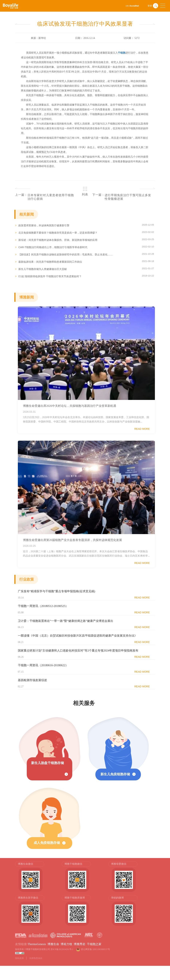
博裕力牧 (66, 944)
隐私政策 (19, 958)
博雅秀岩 (80, 944)
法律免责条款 (36, 958)
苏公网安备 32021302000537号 (96, 949)
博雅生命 (53, 944)
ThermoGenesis (37, 944)
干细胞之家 (94, 944)
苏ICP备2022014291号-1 (62, 949)
